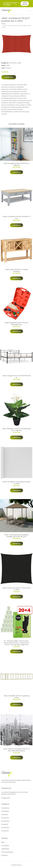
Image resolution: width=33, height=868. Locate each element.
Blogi (3, 842)
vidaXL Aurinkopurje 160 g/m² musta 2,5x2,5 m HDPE (17, 589)
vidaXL (19, 63)
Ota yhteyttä (5, 845)
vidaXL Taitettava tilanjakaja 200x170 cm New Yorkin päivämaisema (16, 750)
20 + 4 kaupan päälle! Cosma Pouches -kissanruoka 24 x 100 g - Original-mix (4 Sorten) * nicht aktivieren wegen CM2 (17, 643)
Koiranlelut (5, 824)
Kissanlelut (5, 814)
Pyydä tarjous (25, 3)
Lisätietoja (9, 77)
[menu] (30, 11)
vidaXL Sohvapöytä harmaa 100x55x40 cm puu (17, 217)
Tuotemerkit (13, 63)
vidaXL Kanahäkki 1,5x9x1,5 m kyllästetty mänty (17, 697)
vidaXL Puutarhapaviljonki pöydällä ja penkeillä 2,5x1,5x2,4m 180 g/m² (17, 536)
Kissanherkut (5, 808)
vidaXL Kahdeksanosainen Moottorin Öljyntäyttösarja (17, 324)
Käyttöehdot (5, 849)
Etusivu (3, 24)
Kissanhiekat (5, 811)
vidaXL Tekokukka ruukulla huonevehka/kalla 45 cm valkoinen (16, 430)
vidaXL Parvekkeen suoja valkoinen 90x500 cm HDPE (16, 483)
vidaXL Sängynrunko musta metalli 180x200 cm (17, 377)
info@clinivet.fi (6, 798)
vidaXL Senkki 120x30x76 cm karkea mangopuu (17, 270)
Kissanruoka (5, 818)
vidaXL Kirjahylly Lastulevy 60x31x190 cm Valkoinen (16, 164)
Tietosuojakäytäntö (7, 852)
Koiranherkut (5, 821)
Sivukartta (4, 855)
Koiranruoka (5, 828)
